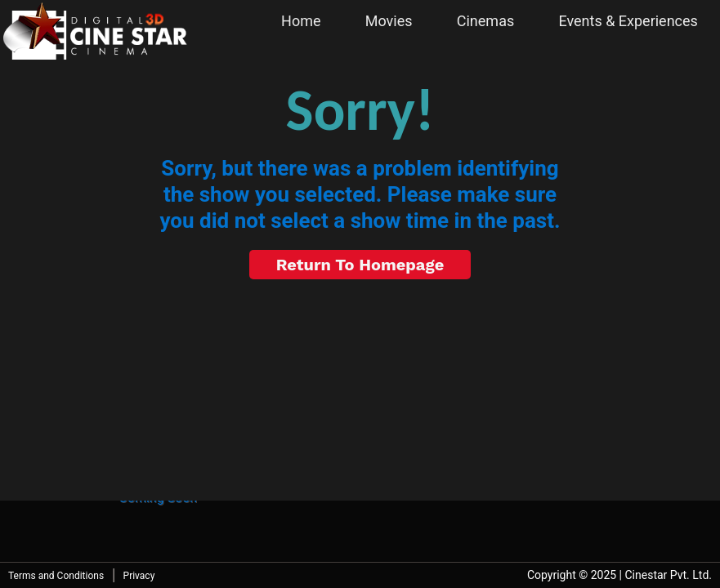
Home (301, 21)
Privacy (139, 576)
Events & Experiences (628, 21)
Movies (389, 21)
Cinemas (485, 21)
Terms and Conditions (56, 576)
